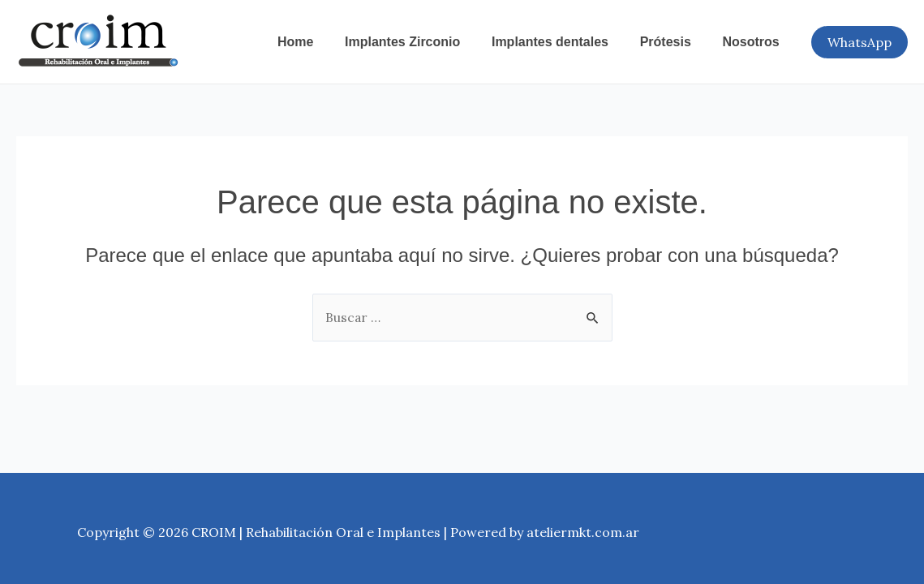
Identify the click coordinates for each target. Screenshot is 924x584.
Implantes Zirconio (421, 42)
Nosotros (754, 42)
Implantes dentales (564, 42)
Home (320, 42)
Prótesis (674, 42)
